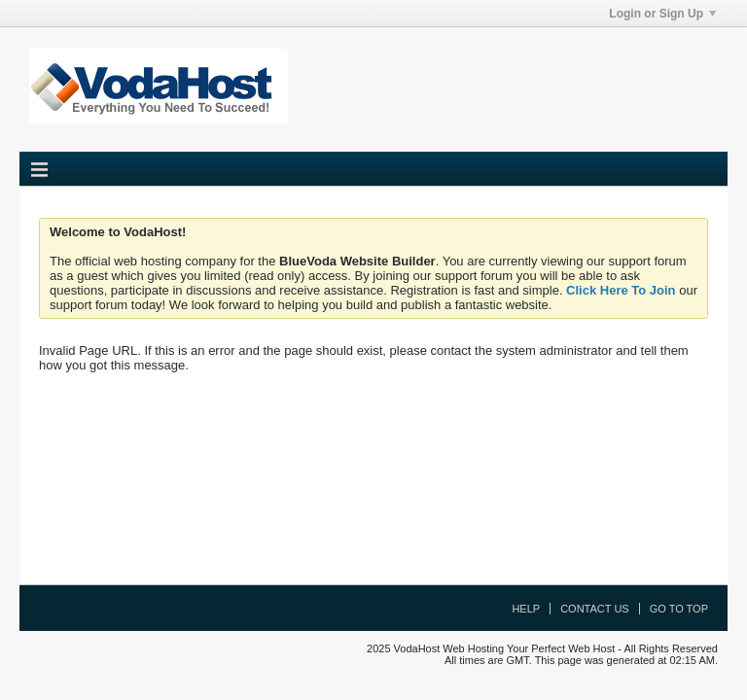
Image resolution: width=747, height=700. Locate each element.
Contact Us (595, 609)
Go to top (679, 609)
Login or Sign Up (662, 14)
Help (526, 609)
